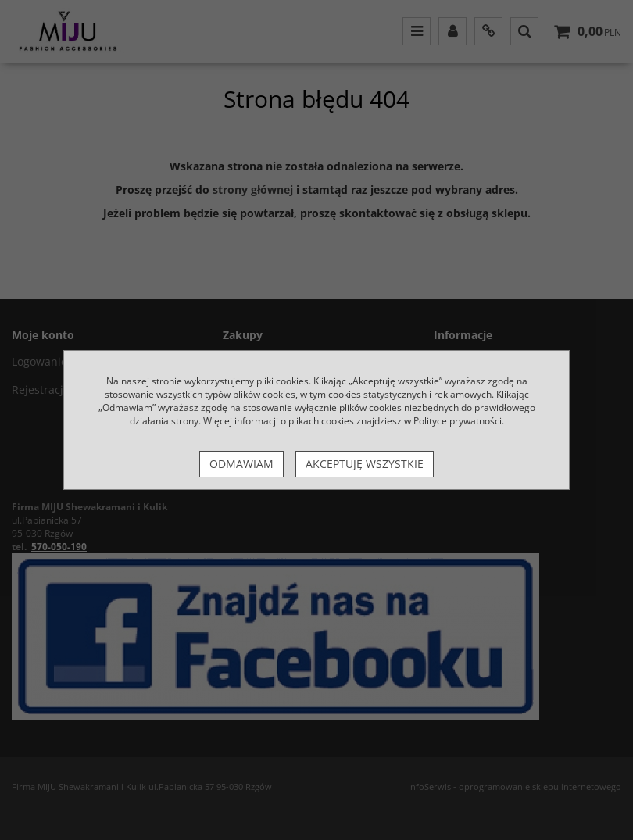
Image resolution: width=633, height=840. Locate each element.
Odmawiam (241, 464)
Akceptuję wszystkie (365, 464)
